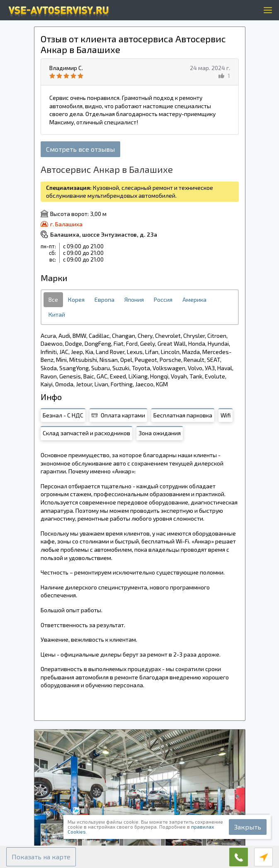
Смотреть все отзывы (80, 149)
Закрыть (248, 827)
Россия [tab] (163, 299)
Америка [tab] (194, 299)
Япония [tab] (134, 299)
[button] (41, 857)
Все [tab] (53, 299)
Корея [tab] (76, 299)
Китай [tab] (57, 314)
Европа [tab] (104, 299)
